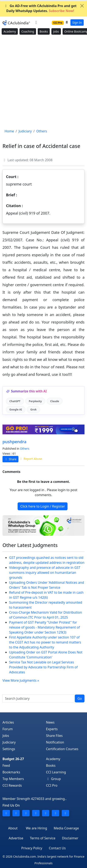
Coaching (28, 31)
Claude (55, 401)
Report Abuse (31, 459)
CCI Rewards (12, 785)
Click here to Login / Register (43, 506)
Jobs (56, 31)
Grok (33, 409)
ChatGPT (15, 401)
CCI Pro (52, 785)
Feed (6, 765)
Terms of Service (43, 838)
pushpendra (15, 442)
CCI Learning (56, 772)
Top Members (13, 779)
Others (25, 449)
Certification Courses (62, 749)
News (50, 722)
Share (10, 459)
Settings (9, 749)
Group (53, 779)
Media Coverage (66, 828)
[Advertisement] (43, 82)
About (13, 828)
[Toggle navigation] (36, 22)
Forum (8, 729)
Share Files (54, 736)
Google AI (16, 409)
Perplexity (35, 401)
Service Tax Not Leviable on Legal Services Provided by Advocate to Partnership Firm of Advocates (43, 667)
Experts (52, 729)
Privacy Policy (32, 848)
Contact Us (57, 848)
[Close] (82, 6)
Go (80, 698)
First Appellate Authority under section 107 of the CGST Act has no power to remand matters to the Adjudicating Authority (45, 642)
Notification (55, 742)
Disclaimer (70, 838)
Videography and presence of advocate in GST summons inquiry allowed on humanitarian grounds (45, 573)
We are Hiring (37, 828)
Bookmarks (11, 772)
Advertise (16, 838)
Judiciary (9, 742)
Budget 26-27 (13, 759)
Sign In (77, 23)
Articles (8, 722)
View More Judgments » (21, 680)
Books (44, 31)
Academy (10, 31)
